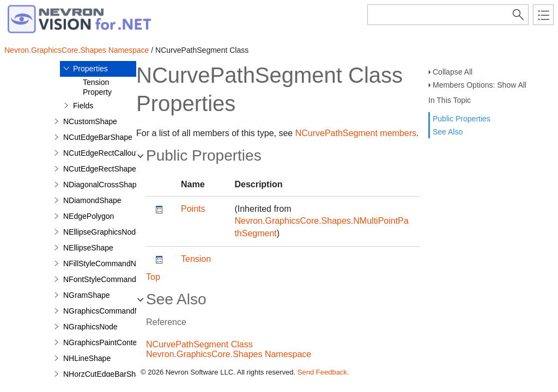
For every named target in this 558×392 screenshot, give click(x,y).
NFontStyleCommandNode (109, 279)
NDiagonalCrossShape (102, 185)
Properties (90, 69)
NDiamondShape (92, 200)
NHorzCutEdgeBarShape (106, 374)
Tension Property (97, 87)
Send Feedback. (323, 372)
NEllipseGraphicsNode (102, 232)
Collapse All (453, 72)
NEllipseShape (88, 248)
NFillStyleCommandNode (106, 264)
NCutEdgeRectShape (100, 169)
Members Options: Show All (480, 85)
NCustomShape (90, 121)
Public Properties (462, 119)
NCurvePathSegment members (356, 133)
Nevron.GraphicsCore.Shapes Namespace (77, 50)
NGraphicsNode (90, 327)
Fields (83, 106)
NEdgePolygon (89, 216)
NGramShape (87, 295)
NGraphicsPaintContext (103, 342)
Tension (196, 259)
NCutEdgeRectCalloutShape (111, 153)
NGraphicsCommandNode (108, 311)
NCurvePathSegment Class (199, 344)
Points (193, 209)
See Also (448, 132)
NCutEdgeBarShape (98, 137)
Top (153, 277)
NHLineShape (87, 358)
